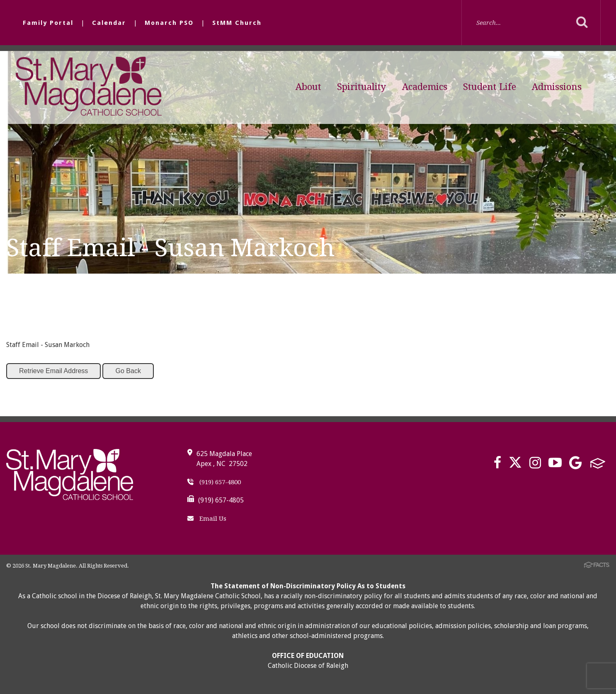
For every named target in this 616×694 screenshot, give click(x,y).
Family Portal (48, 23)
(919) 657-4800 (214, 482)
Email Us (207, 519)
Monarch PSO (169, 23)
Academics (425, 87)
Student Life (490, 87)
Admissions (557, 87)
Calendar (109, 23)
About (308, 87)
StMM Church (237, 23)
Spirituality (361, 87)
